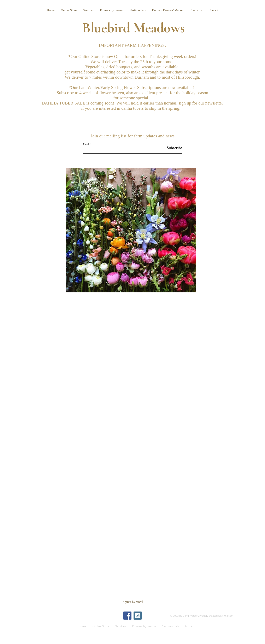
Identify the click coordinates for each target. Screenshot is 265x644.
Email (86, 144)
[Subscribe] (172, 148)
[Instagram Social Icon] (138, 616)
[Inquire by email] (132, 602)
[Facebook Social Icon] (127, 616)
